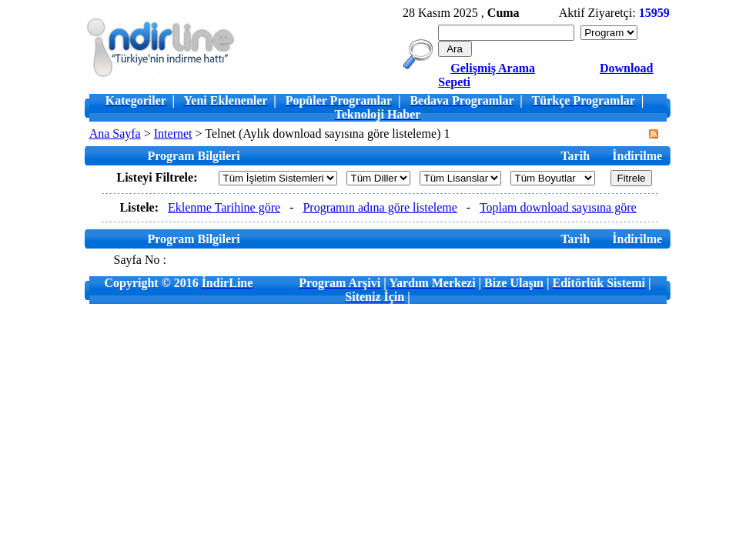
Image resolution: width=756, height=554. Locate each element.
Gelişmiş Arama (493, 68)
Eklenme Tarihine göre (224, 207)
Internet (173, 133)
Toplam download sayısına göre (558, 207)
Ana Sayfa (115, 133)
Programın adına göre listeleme (380, 207)
